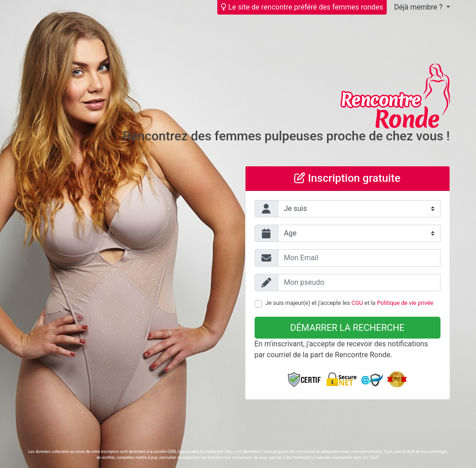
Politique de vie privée (405, 303)
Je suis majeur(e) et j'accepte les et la (350, 303)
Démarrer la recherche (347, 328)
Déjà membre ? (419, 7)
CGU (357, 303)
